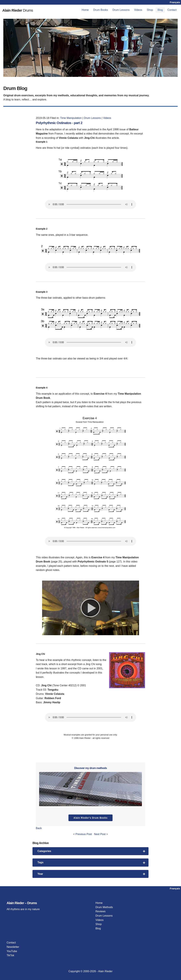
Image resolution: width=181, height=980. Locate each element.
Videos (138, 10)
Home (85, 10)
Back (39, 828)
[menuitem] (85, 10)
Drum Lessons (121, 10)
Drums (25, 10)
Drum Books (101, 10)
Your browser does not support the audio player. (90, 204)
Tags (91, 862)
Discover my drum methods (90, 768)
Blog (160, 10)
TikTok (10, 955)
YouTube (12, 951)
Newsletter (13, 947)
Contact (172, 10)
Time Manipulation (71, 118)
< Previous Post (83, 834)
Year (91, 874)
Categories (91, 851)
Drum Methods (104, 907)
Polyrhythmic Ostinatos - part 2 (64, 123)
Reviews (100, 911)
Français (175, 2)
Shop (150, 10)
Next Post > (101, 834)
